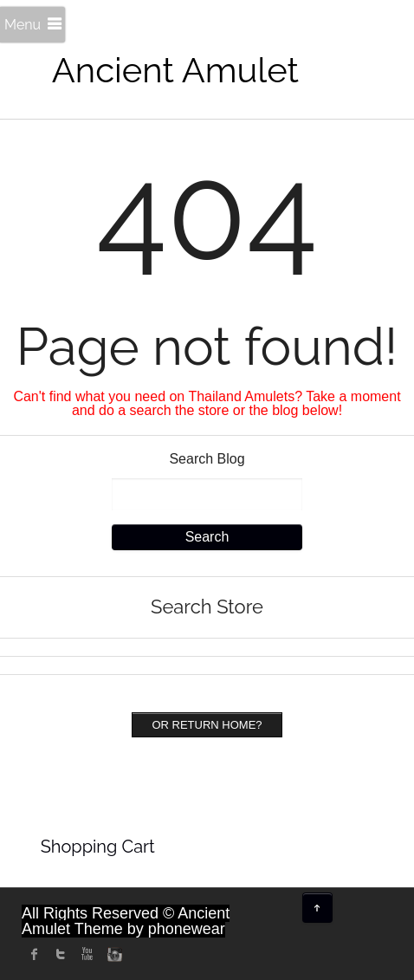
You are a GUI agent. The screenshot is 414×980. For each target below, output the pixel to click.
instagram (113, 954)
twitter (61, 954)
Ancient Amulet (175, 70)
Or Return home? (207, 725)
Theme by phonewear (150, 929)
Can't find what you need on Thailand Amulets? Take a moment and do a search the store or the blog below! (207, 403)
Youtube (87, 954)
